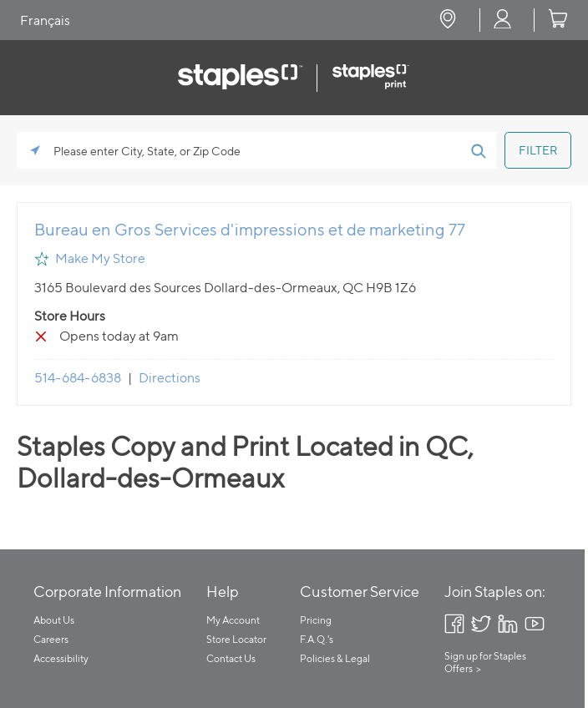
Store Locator (236, 639)
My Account (233, 620)
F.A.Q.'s (317, 639)
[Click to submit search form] (478, 150)
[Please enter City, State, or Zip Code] (256, 150)
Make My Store (100, 258)
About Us (54, 620)
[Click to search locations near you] (35, 150)
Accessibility (61, 658)
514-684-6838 (78, 378)
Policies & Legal (335, 658)
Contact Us (231, 658)
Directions (170, 378)
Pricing (316, 620)
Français (45, 20)
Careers (51, 639)
